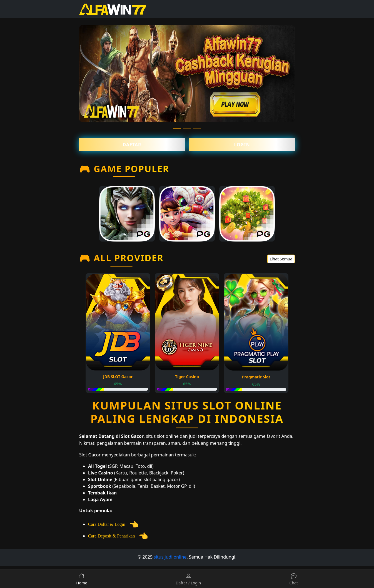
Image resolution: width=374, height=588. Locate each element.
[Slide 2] (187, 128)
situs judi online (170, 557)
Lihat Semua (281, 259)
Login (242, 145)
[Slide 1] (177, 128)
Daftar (132, 145)
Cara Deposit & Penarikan (118, 536)
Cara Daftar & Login (113, 524)
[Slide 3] (197, 128)
